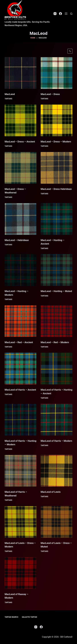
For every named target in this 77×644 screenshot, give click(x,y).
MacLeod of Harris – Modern (56, 441)
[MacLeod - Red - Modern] (57, 321)
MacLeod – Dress (50, 94)
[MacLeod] (20, 73)
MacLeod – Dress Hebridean (56, 189)
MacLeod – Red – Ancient (19, 342)
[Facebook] (60, 14)
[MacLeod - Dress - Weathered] (20, 168)
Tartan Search (11, 617)
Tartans (8, 99)
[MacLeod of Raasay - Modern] (20, 573)
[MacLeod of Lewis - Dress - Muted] (57, 522)
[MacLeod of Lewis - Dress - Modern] (20, 522)
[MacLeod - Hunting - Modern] (20, 270)
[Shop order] (70, 51)
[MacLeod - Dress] (57, 73)
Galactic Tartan (29, 617)
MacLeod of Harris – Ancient (20, 390)
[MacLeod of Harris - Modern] (57, 420)
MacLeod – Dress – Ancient (20, 142)
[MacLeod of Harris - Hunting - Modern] (20, 420)
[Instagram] (55, 14)
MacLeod (10, 94)
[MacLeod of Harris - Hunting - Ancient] (57, 369)
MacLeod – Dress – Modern (56, 142)
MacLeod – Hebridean (17, 240)
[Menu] (66, 14)
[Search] (71, 14)
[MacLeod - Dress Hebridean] (57, 168)
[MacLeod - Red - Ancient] (20, 321)
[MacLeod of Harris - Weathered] (20, 471)
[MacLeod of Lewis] (57, 471)
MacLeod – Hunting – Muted (56, 291)
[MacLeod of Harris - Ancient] (20, 369)
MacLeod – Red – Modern (55, 342)
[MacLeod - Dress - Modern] (57, 120)
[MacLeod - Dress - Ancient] (20, 120)
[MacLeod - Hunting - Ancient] (57, 219)
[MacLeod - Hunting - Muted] (57, 270)
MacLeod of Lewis (51, 492)
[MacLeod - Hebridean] (20, 219)
